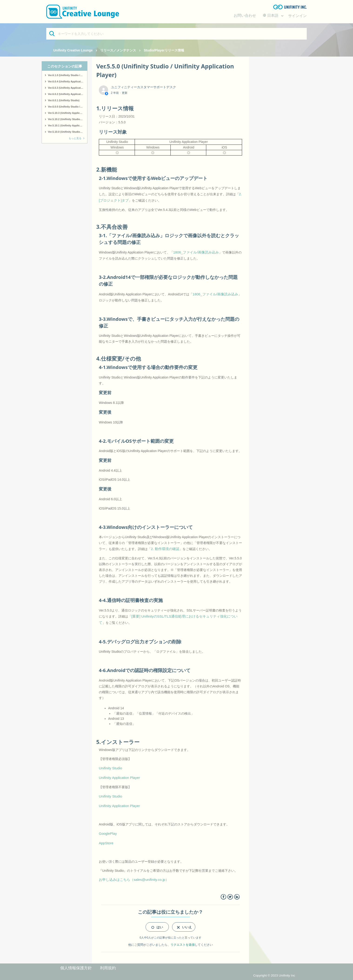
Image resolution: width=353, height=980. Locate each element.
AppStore (106, 843)
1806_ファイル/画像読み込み (196, 252)
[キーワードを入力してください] (176, 34)
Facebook (223, 897)
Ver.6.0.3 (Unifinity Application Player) (68, 88)
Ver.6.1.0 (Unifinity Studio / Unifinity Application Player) (68, 75)
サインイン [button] (297, 16)
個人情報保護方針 (76, 968)
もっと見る (75, 138)
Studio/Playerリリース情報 (164, 50)
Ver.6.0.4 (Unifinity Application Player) (68, 81)
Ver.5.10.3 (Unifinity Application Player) (68, 113)
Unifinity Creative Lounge (73, 50)
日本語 (271, 15)
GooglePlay (108, 833)
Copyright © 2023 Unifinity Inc (274, 975)
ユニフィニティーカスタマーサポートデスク (143, 87)
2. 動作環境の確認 (165, 549)
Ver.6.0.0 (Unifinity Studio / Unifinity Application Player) (68, 107)
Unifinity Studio (110, 768)
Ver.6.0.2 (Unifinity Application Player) (68, 94)
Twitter (230, 897)
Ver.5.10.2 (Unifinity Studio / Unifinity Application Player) (68, 119)
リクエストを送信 (183, 945)
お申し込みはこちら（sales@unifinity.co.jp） (134, 880)
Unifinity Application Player (119, 778)
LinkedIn (237, 897)
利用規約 (108, 968)
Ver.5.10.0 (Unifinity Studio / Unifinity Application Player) (68, 132)
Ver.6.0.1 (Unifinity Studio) (64, 100)
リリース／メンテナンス (118, 50)
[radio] (157, 927)
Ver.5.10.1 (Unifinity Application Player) (68, 125)
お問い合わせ (245, 15)
